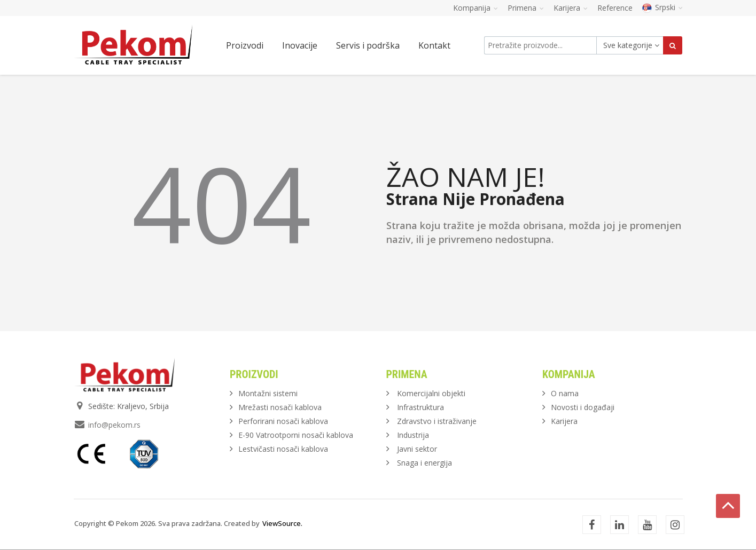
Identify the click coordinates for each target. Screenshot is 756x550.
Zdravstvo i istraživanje (437, 421)
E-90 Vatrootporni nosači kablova (296, 435)
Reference (615, 8)
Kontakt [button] (434, 45)
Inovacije (300, 45)
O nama (565, 393)
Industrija (413, 435)
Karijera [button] (571, 8)
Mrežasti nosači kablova (280, 407)
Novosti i (583, 407)
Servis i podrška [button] (368, 45)
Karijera (564, 421)
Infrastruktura (420, 407)
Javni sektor (417, 449)
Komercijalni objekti (431, 393)
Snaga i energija (424, 463)
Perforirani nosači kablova (283, 421)
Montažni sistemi (268, 393)
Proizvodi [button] (245, 45)
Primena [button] (526, 8)
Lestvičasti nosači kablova (283, 449)
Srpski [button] (663, 7)
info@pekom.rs (114, 425)
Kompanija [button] (476, 8)
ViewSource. (282, 523)
